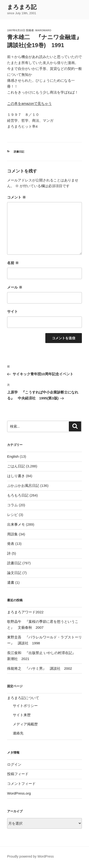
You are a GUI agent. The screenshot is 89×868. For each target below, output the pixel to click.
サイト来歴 (22, 715)
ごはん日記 (16, 466)
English (13, 456)
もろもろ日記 (18, 495)
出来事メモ (16, 524)
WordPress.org (19, 793)
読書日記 (19, 152)
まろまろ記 (22, 7)
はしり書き (16, 476)
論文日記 (14, 573)
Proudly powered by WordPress (30, 856)
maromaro (43, 30)
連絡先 (18, 733)
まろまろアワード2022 (25, 612)
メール (15, 287)
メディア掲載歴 (25, 724)
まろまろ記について (23, 698)
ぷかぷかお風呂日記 (23, 486)
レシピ (12, 515)
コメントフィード (21, 784)
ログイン (14, 764)
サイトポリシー (25, 706)
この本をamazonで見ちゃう (29, 103)
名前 (13, 263)
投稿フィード (18, 774)
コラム (12, 505)
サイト (12, 311)
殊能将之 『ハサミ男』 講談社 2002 (40, 668)
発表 (11, 544)
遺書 (11, 582)
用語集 (12, 534)
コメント (16, 197)
